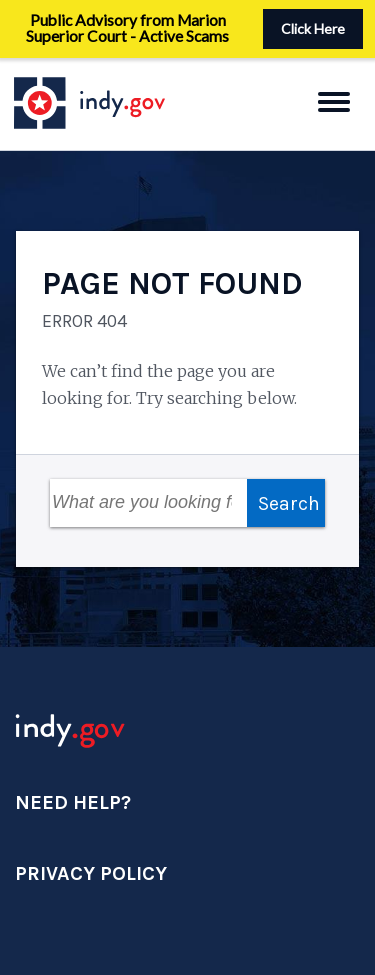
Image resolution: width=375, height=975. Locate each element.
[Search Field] (148, 503)
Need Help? (73, 802)
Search (289, 503)
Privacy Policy (91, 873)
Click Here (313, 28)
